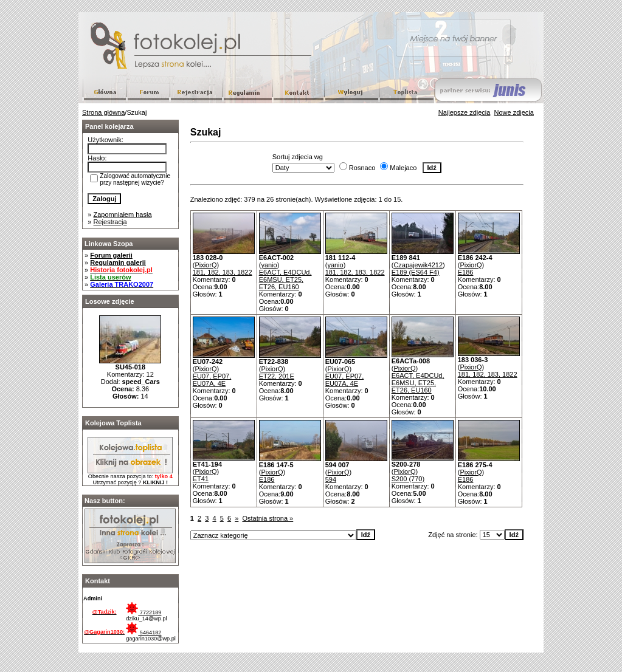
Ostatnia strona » (268, 518)
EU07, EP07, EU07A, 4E (212, 380)
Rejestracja (110, 222)
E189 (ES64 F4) (416, 272)
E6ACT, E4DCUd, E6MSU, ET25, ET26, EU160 (285, 279)
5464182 (143, 633)
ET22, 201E (277, 376)
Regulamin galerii (118, 262)
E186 (466, 272)
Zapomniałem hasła (123, 214)
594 (331, 479)
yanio (269, 265)
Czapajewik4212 (418, 265)
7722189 (143, 612)
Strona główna (103, 112)
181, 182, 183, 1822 (223, 272)
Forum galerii (111, 255)
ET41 (201, 479)
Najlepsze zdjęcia (465, 112)
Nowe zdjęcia (514, 112)
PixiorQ (206, 265)
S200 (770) (408, 479)
